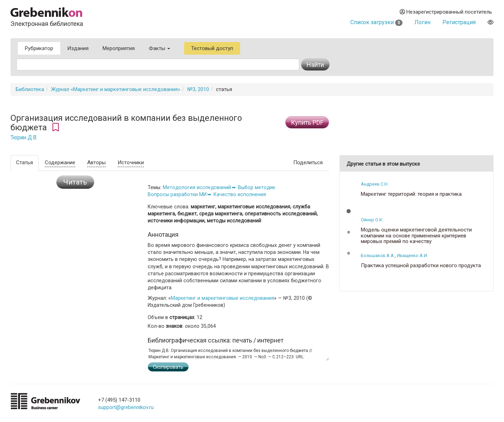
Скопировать (168, 367)
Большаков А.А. (378, 255)
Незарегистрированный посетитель (446, 12)
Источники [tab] (131, 162)
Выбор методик (257, 187)
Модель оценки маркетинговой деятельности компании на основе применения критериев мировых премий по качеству (416, 236)
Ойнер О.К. (372, 220)
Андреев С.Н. (375, 184)
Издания (78, 48)
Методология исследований (197, 187)
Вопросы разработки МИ (177, 194)
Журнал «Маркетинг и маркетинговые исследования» (116, 89)
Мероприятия (119, 48)
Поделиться (308, 162)
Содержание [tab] (60, 162)
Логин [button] (422, 22)
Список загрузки (376, 22)
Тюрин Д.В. (24, 138)
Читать (75, 182)
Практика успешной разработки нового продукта (421, 266)
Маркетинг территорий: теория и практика (411, 194)
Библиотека (30, 89)
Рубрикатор (39, 48)
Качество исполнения (240, 194)
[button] (349, 211)
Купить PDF (307, 122)
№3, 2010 (198, 89)
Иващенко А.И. (412, 255)
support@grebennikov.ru (126, 407)
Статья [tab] (24, 162)
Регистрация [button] (459, 22)
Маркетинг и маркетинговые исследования (222, 298)
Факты (159, 48)
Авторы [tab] (96, 162)
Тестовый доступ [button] (212, 48)
